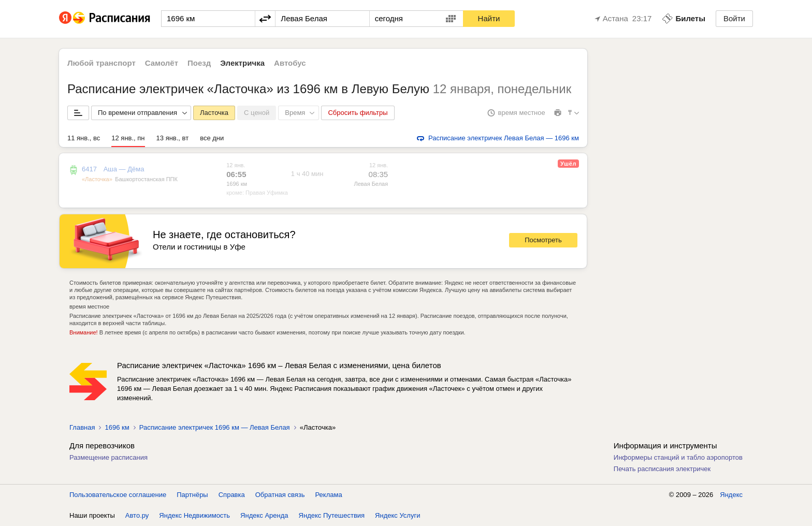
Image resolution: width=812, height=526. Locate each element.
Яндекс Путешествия (332, 515)
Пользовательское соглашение (118, 495)
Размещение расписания (108, 457)
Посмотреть (543, 240)
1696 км (237, 184)
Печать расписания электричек (662, 469)
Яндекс (731, 495)
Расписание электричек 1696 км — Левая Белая (215, 427)
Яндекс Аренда (264, 515)
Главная (82, 427)
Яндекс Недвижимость (194, 515)
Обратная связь (280, 495)
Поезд (199, 63)
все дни (212, 138)
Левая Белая (371, 184)
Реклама (329, 495)
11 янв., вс (84, 138)
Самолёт (162, 63)
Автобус (290, 63)
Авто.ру (137, 515)
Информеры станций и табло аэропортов (678, 457)
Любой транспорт (102, 63)
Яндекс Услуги (397, 515)
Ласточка (214, 113)
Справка (232, 495)
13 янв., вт (173, 138)
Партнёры (192, 495)
